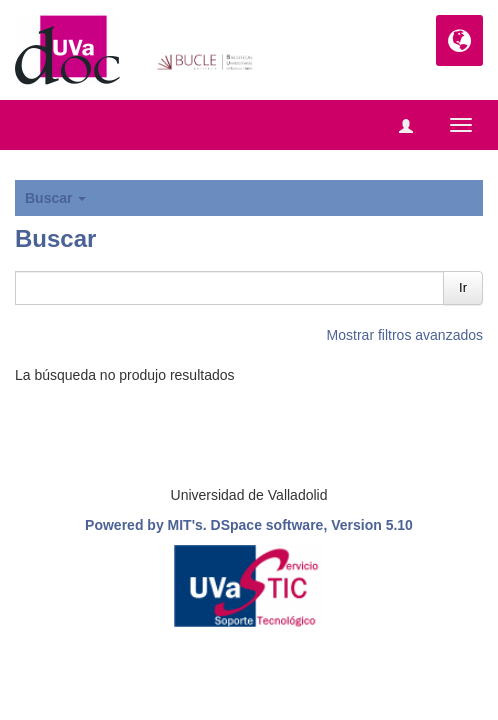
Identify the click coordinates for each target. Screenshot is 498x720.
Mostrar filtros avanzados (405, 335)
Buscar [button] (55, 198)
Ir (463, 287)
